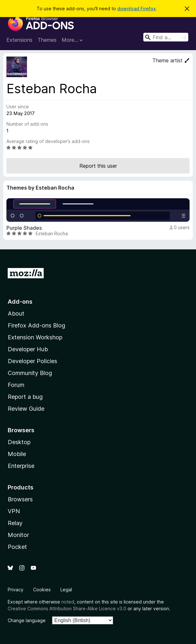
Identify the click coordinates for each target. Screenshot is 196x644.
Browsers (20, 499)
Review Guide (26, 409)
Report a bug (25, 397)
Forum (16, 385)
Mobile (17, 454)
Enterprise (21, 466)
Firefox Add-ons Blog (36, 325)
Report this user (98, 166)
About (16, 313)
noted (68, 602)
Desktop (19, 442)
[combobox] (166, 37)
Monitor (18, 535)
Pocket (17, 547)
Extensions (19, 40)
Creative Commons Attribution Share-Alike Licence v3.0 (67, 608)
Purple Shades (24, 228)
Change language (27, 620)
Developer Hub (28, 349)
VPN (14, 511)
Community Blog (30, 373)
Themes (47, 40)
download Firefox (137, 9)
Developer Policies (32, 361)
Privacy (16, 590)
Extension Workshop (35, 337)
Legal (66, 590)
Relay (15, 523)
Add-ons (20, 302)
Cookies (42, 590)
